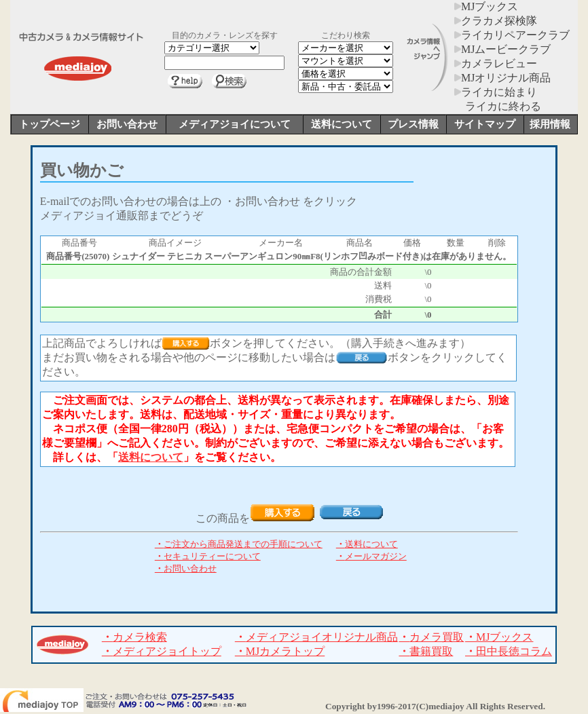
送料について (342, 124)
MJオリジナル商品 (502, 78)
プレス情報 (413, 124)
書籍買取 (426, 651)
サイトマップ (485, 124)
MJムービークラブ (502, 49)
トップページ (50, 124)
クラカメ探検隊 (496, 21)
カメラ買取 (431, 637)
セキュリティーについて (208, 556)
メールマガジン (371, 556)
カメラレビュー (496, 63)
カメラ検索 (134, 637)
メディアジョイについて (235, 124)
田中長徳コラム (509, 651)
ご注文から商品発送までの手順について (239, 544)
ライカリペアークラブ (512, 35)
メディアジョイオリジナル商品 (316, 637)
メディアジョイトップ (162, 651)
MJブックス (486, 6)
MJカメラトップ (280, 651)
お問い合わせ (127, 124)
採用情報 (550, 124)
